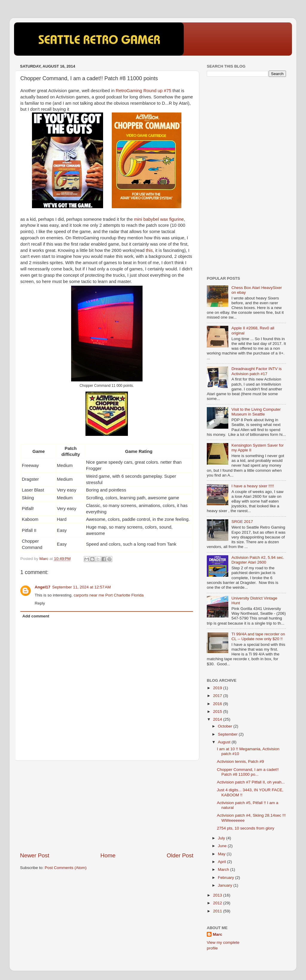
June (223, 846)
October (226, 726)
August (225, 742)
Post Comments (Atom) (66, 868)
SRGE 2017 (242, 522)
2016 (218, 704)
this (149, 250)
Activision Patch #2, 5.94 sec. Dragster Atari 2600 (258, 560)
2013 (218, 895)
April (222, 862)
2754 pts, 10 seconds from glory (246, 828)
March (224, 869)
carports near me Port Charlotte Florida (109, 595)
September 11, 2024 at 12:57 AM (82, 587)
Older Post (180, 855)
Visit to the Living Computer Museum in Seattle (256, 412)
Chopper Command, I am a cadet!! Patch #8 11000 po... (248, 772)
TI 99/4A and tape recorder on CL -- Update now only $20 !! (258, 636)
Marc (218, 934)
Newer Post (35, 855)
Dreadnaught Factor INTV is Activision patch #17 (256, 371)
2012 (218, 903)
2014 (218, 719)
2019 (218, 688)
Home (108, 855)
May (222, 854)
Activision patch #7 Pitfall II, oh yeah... (251, 782)
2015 (218, 712)
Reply (40, 603)
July (222, 838)
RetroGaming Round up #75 (143, 91)
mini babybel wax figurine (159, 219)
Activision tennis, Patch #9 (241, 761)
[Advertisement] (107, 806)
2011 (218, 911)
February (227, 878)
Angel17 (43, 587)
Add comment (36, 616)
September (228, 734)
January (226, 885)
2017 (218, 696)
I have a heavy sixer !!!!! (253, 486)
